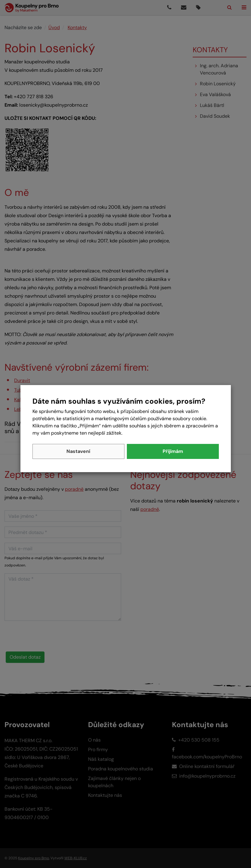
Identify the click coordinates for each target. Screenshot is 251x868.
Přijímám (173, 451)
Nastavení (78, 451)
